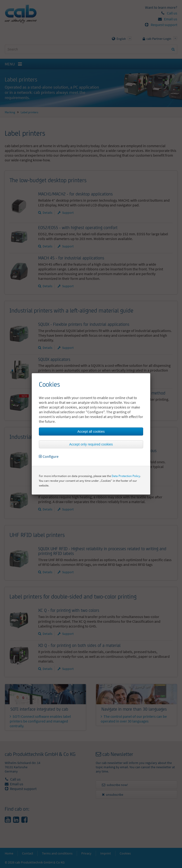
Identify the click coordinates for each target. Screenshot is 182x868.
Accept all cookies (91, 432)
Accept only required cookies (91, 444)
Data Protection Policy (126, 476)
